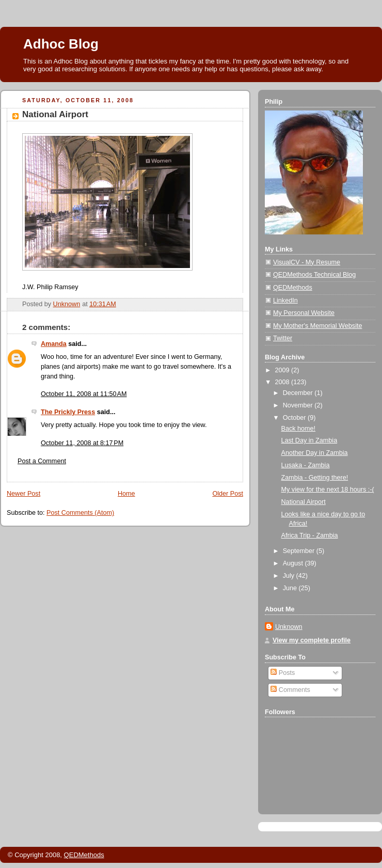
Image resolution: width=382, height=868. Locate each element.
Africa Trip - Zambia (310, 535)
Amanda (54, 344)
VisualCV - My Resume (307, 262)
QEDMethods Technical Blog (314, 275)
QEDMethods (293, 288)
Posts (283, 673)
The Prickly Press (68, 412)
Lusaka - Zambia (306, 465)
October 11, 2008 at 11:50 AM (84, 394)
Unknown (289, 627)
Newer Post (23, 494)
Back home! (299, 429)
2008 (283, 382)
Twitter (283, 338)
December (299, 393)
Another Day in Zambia (315, 453)
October (295, 418)
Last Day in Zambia (309, 440)
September (300, 551)
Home (126, 494)
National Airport (304, 502)
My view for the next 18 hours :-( (328, 490)
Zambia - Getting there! (315, 478)
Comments (290, 690)
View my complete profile (312, 640)
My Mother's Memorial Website (317, 326)
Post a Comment (42, 461)
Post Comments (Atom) (80, 513)
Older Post (228, 494)
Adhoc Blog (61, 44)
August (294, 563)
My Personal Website (304, 313)
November (299, 405)
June (291, 588)
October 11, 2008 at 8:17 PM (82, 443)
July (290, 576)
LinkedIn (285, 301)
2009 (283, 370)
